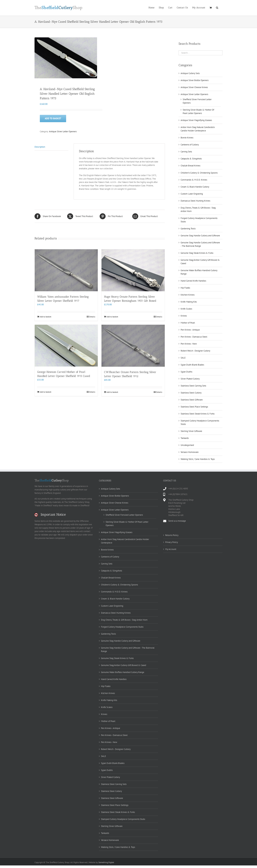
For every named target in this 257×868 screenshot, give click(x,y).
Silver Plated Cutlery (190, 379)
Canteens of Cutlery (190, 145)
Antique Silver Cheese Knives (194, 87)
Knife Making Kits (189, 302)
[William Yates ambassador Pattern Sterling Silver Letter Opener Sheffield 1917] (66, 271)
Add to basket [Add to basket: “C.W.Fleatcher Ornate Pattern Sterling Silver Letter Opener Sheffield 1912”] (112, 392)
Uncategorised (187, 445)
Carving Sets (186, 152)
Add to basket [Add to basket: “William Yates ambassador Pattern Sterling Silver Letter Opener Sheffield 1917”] (45, 317)
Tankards (185, 438)
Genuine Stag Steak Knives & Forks (197, 253)
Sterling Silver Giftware (191, 431)
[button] (217, 7)
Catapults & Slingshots (191, 159)
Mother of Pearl (188, 323)
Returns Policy (172, 535)
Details (92, 317)
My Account (171, 549)
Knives (184, 316)
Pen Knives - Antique (190, 330)
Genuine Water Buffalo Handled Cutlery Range (123, 672)
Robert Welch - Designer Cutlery (195, 351)
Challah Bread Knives (190, 166)
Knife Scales (186, 309)
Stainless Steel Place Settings (194, 407)
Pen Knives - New (189, 344)
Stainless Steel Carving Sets (193, 386)
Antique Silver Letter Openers (63, 132)
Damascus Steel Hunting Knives (195, 201)
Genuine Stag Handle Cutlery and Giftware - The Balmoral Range (128, 650)
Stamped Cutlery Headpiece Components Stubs (123, 819)
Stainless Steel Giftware (192, 400)
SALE (183, 358)
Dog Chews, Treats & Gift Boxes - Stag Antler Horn (124, 620)
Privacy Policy (172, 542)
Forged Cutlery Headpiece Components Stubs (122, 627)
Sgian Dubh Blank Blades (192, 365)
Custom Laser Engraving (192, 194)
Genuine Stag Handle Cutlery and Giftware (200, 236)
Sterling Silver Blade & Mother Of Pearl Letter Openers (127, 524)
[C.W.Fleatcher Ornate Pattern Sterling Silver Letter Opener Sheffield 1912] (133, 346)
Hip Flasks (185, 288)
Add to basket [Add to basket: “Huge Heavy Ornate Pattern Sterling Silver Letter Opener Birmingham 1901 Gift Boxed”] (112, 317)
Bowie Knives (187, 138)
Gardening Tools (188, 229)
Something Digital (106, 862)
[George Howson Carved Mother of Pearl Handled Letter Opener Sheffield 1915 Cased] (66, 346)
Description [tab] (40, 147)
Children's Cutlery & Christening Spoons (199, 173)
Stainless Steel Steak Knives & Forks (198, 414)
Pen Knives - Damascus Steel (194, 337)
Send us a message (177, 521)
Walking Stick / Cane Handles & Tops (198, 459)
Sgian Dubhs (186, 372)
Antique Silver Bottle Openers (195, 80)
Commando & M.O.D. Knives (194, 180)
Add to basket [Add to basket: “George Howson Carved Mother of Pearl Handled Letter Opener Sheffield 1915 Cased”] (45, 392)
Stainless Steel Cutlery (191, 393)
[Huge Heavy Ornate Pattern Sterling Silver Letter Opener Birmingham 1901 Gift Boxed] (133, 271)
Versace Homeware (190, 452)
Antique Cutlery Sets (190, 73)
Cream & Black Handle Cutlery (195, 187)
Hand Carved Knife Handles (193, 281)
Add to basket (53, 119)
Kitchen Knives (188, 295)
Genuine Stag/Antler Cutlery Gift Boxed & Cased (124, 665)
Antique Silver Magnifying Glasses (196, 120)
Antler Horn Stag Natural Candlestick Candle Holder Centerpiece (125, 541)
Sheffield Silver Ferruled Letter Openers (124, 515)
